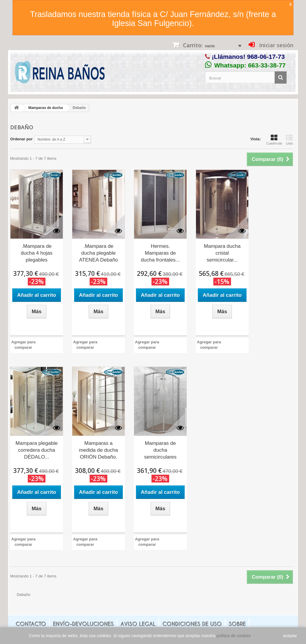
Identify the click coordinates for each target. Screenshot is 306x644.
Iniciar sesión (276, 45)
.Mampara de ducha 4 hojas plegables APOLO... (37, 253)
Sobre (237, 624)
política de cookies (234, 636)
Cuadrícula (274, 140)
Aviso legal (138, 624)
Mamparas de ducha (46, 108)
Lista (289, 140)
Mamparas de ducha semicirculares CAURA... (160, 451)
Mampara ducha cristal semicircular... (222, 253)
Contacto (31, 624)
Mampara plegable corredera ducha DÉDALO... (37, 450)
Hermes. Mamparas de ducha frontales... (160, 253)
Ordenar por (21, 139)
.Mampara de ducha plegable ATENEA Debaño (98, 253)
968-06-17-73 (266, 57)
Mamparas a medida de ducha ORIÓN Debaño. (98, 450)
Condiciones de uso (192, 624)
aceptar (290, 636)
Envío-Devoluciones (83, 624)
